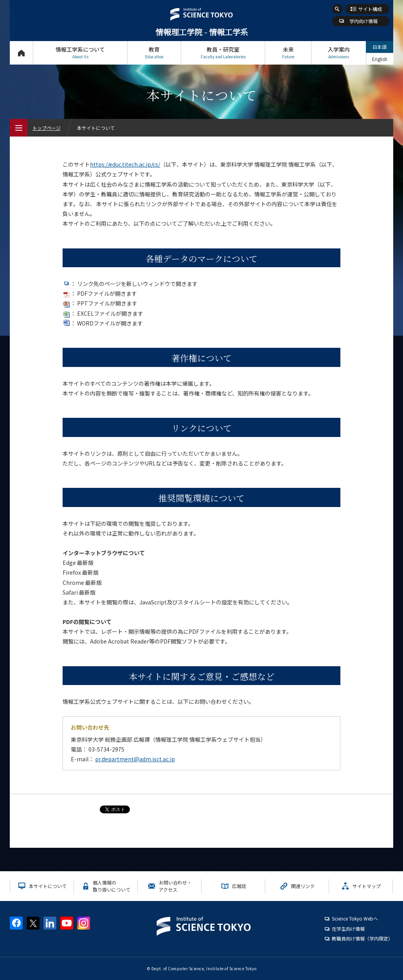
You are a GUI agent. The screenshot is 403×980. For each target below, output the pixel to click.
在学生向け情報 (348, 929)
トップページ (21, 53)
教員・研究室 (223, 53)
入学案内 (339, 53)
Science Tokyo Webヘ (355, 918)
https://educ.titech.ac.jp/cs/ (125, 164)
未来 (288, 53)
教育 (154, 53)
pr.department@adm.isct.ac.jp (135, 759)
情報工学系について (80, 53)
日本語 (380, 47)
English (380, 59)
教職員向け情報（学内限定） (362, 938)
